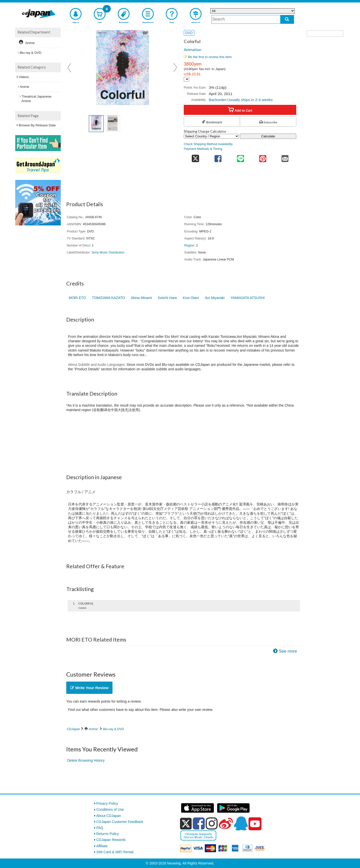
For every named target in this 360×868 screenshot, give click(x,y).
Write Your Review (89, 688)
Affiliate (102, 846)
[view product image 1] (96, 124)
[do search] (287, 19)
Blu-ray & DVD (114, 729)
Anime (93, 729)
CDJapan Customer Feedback (120, 822)
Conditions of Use (110, 809)
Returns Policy (107, 834)
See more (288, 651)
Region (189, 245)
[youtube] (255, 824)
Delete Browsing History (86, 760)
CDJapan (73, 729)
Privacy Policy (107, 803)
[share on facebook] (218, 157)
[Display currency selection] (186, 79)
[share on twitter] (195, 157)
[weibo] (226, 823)
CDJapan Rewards (111, 840)
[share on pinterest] (263, 157)
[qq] (241, 823)
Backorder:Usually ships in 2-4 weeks (241, 100)
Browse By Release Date (37, 125)
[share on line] (240, 157)
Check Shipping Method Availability (208, 144)
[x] (186, 824)
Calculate (268, 136)
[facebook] (199, 823)
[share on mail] (285, 157)
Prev (70, 68)
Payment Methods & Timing (203, 149)
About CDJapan (109, 816)
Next (175, 68)
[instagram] (212, 823)
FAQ (100, 828)
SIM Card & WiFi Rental (115, 852)
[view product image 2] (112, 123)
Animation (192, 50)
